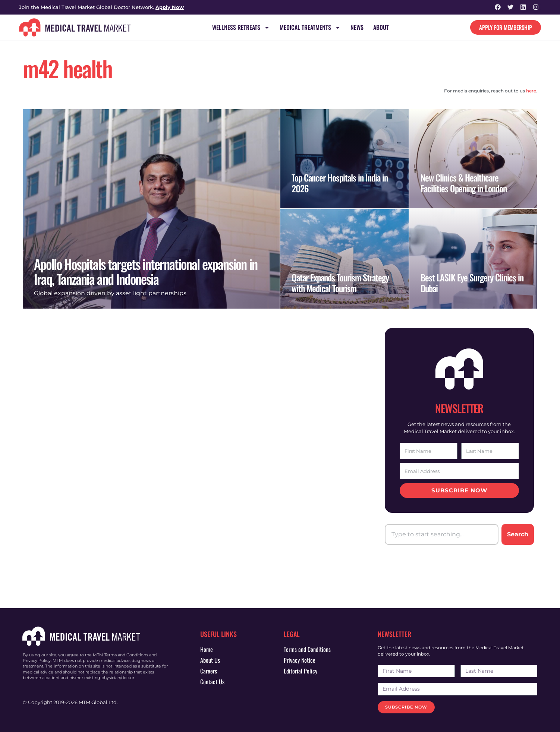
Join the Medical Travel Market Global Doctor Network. (101, 7)
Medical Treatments (310, 28)
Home (207, 649)
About (381, 28)
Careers (209, 671)
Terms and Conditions (307, 649)
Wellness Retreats (241, 28)
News (357, 28)
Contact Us (212, 682)
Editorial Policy (301, 671)
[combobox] (442, 534)
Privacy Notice (300, 660)
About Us (210, 660)
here (531, 91)
